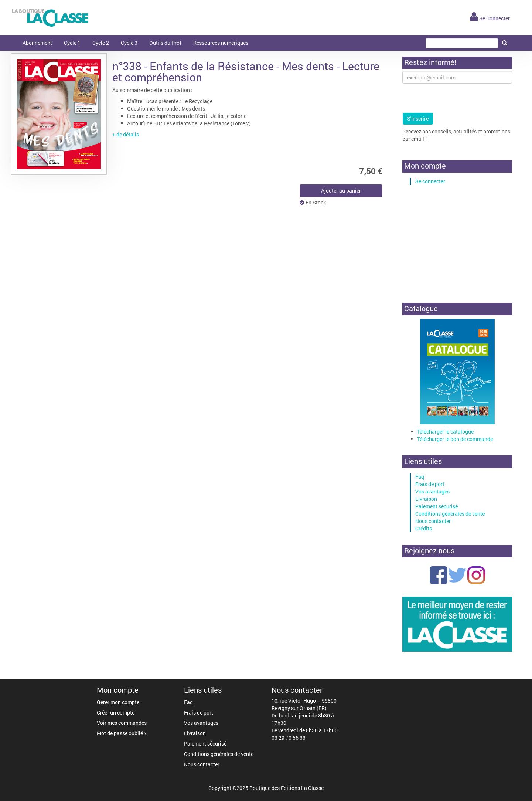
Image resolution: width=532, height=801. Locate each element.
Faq (420, 477)
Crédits (424, 528)
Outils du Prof (165, 43)
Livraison (426, 499)
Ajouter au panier (341, 191)
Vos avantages (432, 491)
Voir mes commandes (122, 723)
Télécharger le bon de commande (455, 439)
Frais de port (430, 484)
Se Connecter (490, 18)
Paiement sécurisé (436, 506)
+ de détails (126, 134)
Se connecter (430, 181)
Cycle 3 (129, 43)
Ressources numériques (221, 43)
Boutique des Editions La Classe (287, 788)
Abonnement (37, 43)
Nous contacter (433, 521)
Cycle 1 (72, 43)
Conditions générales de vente (450, 514)
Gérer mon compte (118, 702)
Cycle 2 (101, 43)
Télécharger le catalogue (445, 432)
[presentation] (458, 98)
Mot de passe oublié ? (122, 733)
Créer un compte (116, 712)
